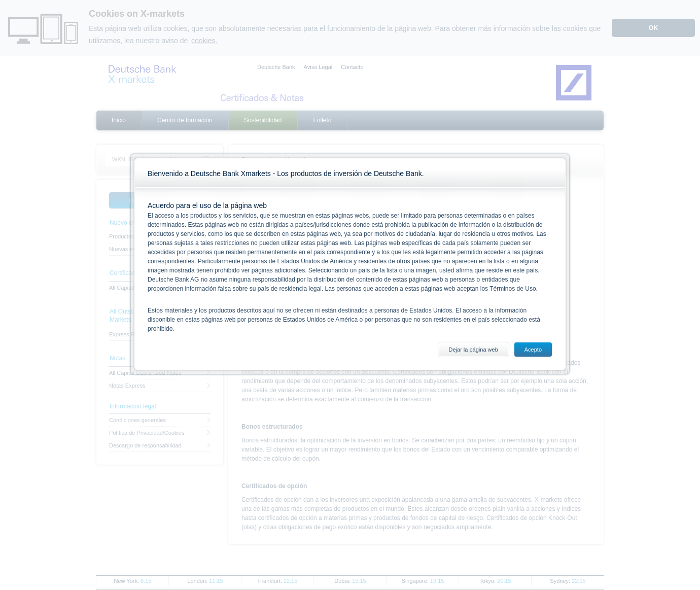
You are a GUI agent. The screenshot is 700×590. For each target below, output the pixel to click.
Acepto (533, 350)
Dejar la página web (474, 350)
